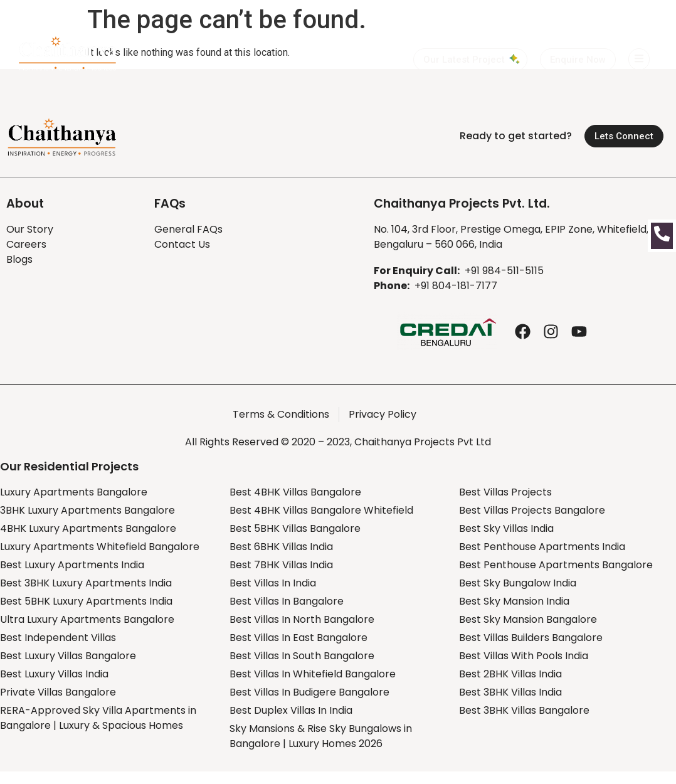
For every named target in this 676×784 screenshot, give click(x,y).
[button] (578, 60)
